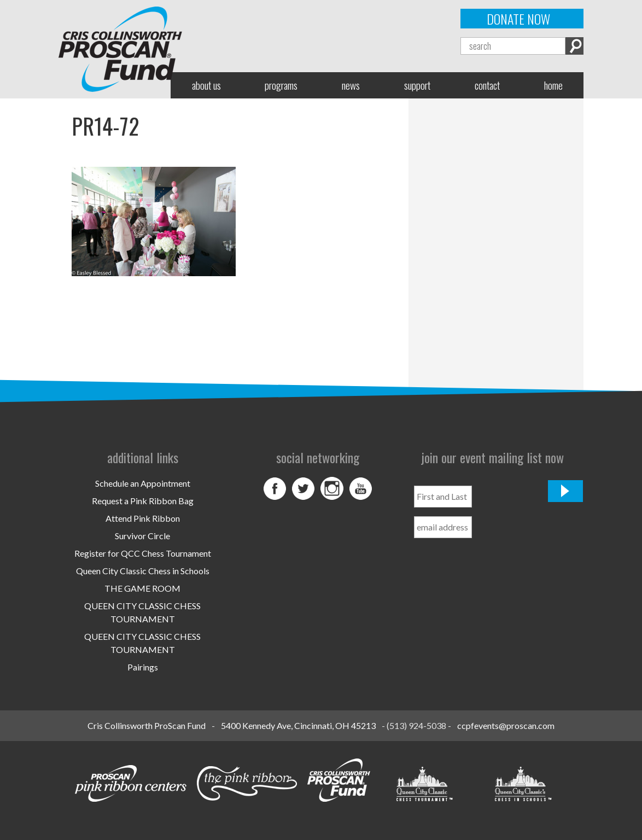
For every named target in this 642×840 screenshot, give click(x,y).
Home (553, 85)
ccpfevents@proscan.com (506, 725)
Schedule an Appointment (143, 483)
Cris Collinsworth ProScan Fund (147, 725)
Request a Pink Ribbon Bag (143, 501)
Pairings (143, 667)
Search (574, 46)
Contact (487, 85)
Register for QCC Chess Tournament (143, 553)
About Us (206, 85)
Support (417, 85)
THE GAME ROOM (142, 588)
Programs (281, 85)
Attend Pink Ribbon (143, 518)
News (351, 85)
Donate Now (518, 19)
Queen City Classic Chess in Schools (143, 571)
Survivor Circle (142, 536)
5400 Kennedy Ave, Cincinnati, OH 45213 (298, 725)
